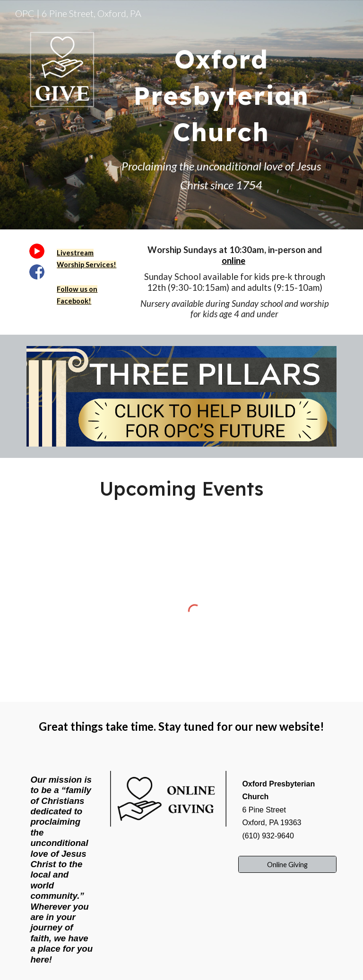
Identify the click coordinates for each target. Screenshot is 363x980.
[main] (221, 89)
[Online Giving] (287, 864)
